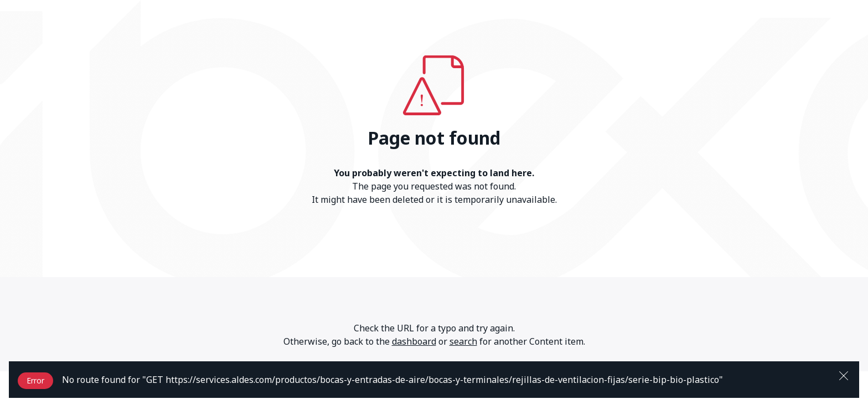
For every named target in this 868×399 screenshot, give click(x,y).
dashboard (414, 341)
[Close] (844, 375)
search (463, 341)
